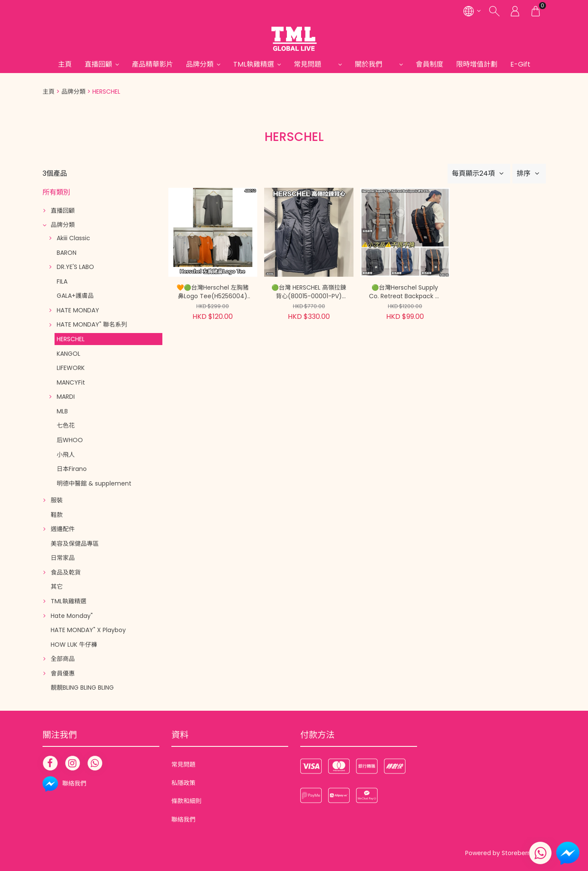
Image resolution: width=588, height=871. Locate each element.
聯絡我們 (183, 819)
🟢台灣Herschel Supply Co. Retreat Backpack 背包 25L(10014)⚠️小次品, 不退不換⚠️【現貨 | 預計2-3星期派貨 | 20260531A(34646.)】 (405, 292)
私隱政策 (183, 783)
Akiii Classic (73, 238)
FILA (62, 281)
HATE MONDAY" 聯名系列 (92, 324)
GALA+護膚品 (75, 296)
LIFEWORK (71, 368)
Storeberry (517, 853)
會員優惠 (63, 673)
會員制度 (430, 64)
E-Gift (520, 64)
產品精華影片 (152, 64)
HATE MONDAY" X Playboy (88, 630)
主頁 (65, 64)
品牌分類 (200, 64)
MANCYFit (71, 382)
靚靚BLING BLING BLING (82, 688)
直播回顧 (98, 64)
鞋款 (57, 515)
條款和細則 (186, 801)
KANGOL (69, 354)
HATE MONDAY (78, 310)
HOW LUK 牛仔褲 (74, 645)
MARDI (66, 397)
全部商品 (63, 659)
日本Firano (72, 469)
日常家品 (63, 558)
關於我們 (375, 64)
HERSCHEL (71, 339)
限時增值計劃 (477, 64)
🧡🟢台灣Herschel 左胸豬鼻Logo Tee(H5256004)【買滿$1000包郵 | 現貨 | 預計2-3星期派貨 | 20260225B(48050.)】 (213, 292)
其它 (57, 587)
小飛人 (66, 455)
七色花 (66, 425)
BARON (67, 253)
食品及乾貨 (66, 572)
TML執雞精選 (254, 64)
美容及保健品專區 (75, 544)
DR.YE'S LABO (75, 267)
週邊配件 (63, 529)
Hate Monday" (72, 616)
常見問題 (314, 64)
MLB (62, 411)
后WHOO (70, 440)
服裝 (57, 500)
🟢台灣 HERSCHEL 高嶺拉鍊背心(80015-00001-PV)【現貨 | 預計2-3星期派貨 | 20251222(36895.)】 (309, 292)
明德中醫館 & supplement (94, 483)
